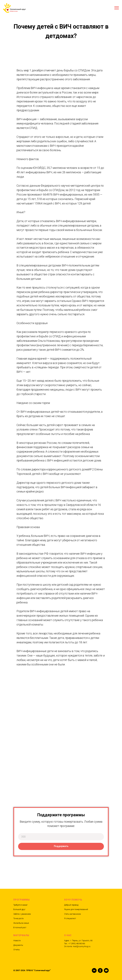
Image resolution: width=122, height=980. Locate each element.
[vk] (94, 970)
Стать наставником (73, 914)
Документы (18, 945)
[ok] (100, 970)
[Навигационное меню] (117, 8)
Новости (17, 941)
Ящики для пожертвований (76, 909)
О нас (68, 935)
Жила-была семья (21, 923)
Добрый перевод (71, 905)
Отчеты (17, 950)
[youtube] (106, 970)
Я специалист (70, 918)
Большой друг (19, 909)
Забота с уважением (22, 914)
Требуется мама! (20, 905)
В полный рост (20, 928)
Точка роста (18, 918)
